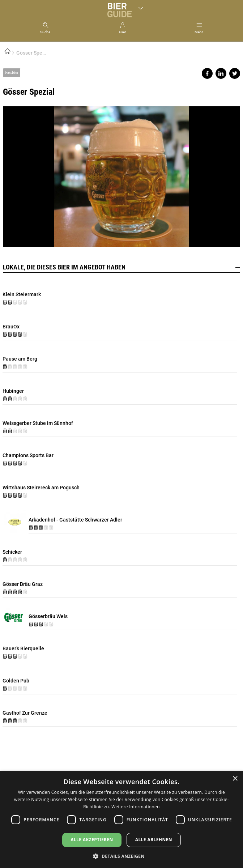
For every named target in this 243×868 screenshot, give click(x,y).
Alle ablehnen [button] (154, 840)
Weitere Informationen (136, 807)
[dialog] (121, 820)
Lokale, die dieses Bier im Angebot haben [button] (121, 267)
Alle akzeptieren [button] (92, 840)
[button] (121, 856)
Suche (45, 32)
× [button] (235, 779)
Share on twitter (235, 73)
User (122, 32)
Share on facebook (207, 73)
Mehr (199, 32)
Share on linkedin (221, 73)
